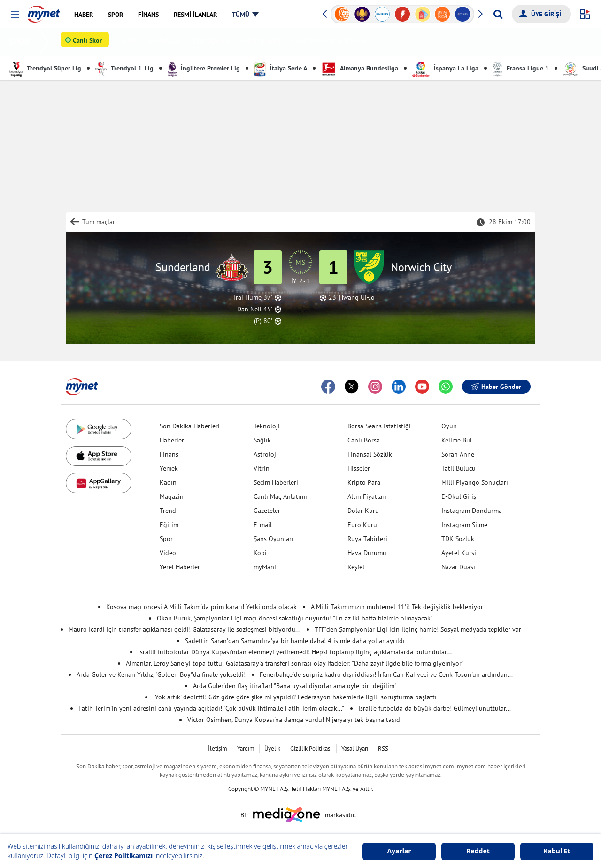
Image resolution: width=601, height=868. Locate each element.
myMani (265, 567)
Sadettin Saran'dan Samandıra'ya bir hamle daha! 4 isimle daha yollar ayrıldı (295, 641)
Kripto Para (364, 482)
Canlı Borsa (364, 440)
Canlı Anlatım (263, 42)
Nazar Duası (458, 567)
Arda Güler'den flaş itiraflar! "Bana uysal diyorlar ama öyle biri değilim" (295, 686)
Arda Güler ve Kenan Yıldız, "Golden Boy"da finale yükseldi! (161, 674)
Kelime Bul (457, 440)
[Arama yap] (498, 14)
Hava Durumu (367, 553)
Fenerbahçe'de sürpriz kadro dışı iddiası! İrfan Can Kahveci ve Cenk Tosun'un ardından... (386, 674)
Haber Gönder (496, 387)
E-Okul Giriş (459, 496)
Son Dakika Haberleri (190, 426)
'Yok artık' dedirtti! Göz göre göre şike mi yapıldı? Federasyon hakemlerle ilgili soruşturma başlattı (295, 697)
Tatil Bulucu (458, 468)
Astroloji (266, 454)
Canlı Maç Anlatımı (280, 496)
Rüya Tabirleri (367, 539)
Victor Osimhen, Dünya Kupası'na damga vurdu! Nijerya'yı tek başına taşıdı (295, 720)
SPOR (21, 42)
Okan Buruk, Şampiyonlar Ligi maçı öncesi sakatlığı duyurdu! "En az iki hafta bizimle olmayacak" (295, 618)
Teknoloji (267, 426)
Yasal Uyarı (355, 748)
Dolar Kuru (363, 511)
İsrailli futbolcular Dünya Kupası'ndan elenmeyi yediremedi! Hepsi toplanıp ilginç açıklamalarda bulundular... (295, 652)
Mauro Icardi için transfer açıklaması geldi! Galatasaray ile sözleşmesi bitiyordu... (185, 629)
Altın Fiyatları (367, 496)
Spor (166, 539)
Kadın (168, 482)
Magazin (172, 496)
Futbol (130, 42)
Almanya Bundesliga (360, 68)
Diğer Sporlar (212, 42)
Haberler (172, 440)
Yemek (169, 468)
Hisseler (359, 468)
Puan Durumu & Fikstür (331, 42)
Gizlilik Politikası (311, 748)
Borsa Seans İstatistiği (379, 426)
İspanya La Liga (445, 68)
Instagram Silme (464, 525)
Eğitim (169, 525)
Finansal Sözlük (370, 454)
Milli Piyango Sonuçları (475, 482)
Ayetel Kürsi (459, 553)
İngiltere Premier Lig (204, 68)
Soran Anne (458, 454)
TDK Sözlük (458, 539)
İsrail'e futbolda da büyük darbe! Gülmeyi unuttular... (435, 708)
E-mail (263, 525)
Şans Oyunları (274, 539)
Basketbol (166, 42)
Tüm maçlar (99, 222)
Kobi (260, 553)
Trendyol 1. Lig (124, 68)
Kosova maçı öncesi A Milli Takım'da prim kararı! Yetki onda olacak (201, 607)
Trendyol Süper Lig (45, 68)
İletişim (218, 748)
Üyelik (272, 748)
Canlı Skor (89, 43)
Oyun (449, 426)
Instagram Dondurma (472, 511)
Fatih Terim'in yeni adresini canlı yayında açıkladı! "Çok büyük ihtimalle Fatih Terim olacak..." (211, 708)
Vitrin (262, 468)
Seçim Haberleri (276, 482)
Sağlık (262, 440)
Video (168, 553)
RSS (383, 748)
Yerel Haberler (180, 567)
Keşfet (356, 567)
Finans (169, 454)
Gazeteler (267, 511)
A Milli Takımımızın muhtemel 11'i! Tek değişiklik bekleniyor (397, 607)
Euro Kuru (362, 525)
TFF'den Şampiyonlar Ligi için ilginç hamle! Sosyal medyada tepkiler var (418, 629)
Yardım (246, 748)
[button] (15, 15)
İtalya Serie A (281, 68)
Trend (168, 511)
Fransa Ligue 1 (521, 68)
